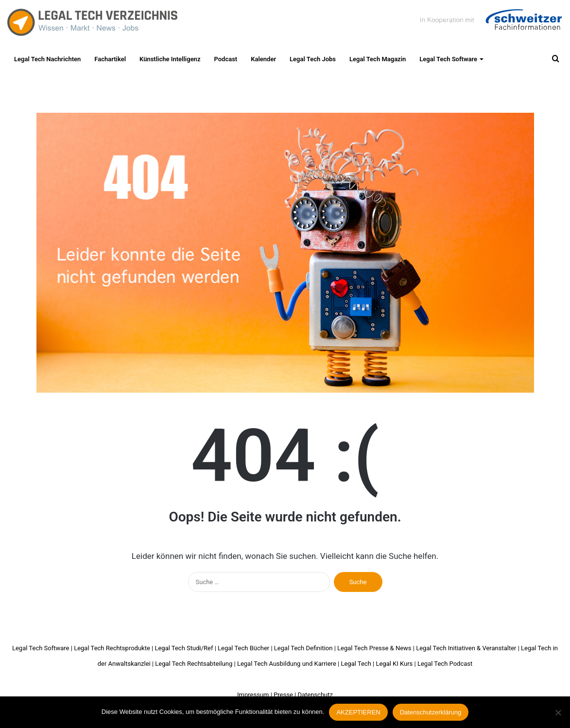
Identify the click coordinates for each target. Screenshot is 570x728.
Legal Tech (356, 664)
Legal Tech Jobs (313, 59)
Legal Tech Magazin (378, 59)
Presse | (285, 695)
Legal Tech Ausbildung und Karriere (287, 664)
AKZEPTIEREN (358, 712)
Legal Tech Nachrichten (47, 59)
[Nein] (558, 712)
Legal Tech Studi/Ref (184, 648)
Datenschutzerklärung (431, 712)
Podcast (225, 59)
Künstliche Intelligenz (170, 59)
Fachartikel (110, 59)
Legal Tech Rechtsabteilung (194, 664)
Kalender (263, 59)
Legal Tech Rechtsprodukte (112, 648)
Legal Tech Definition (303, 648)
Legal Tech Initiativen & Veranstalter (466, 648)
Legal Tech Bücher (243, 648)
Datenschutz (315, 695)
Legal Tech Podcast (445, 664)
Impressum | (255, 695)
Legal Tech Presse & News (374, 648)
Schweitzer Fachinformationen (490, 19)
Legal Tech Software (448, 59)
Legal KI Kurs (394, 664)
